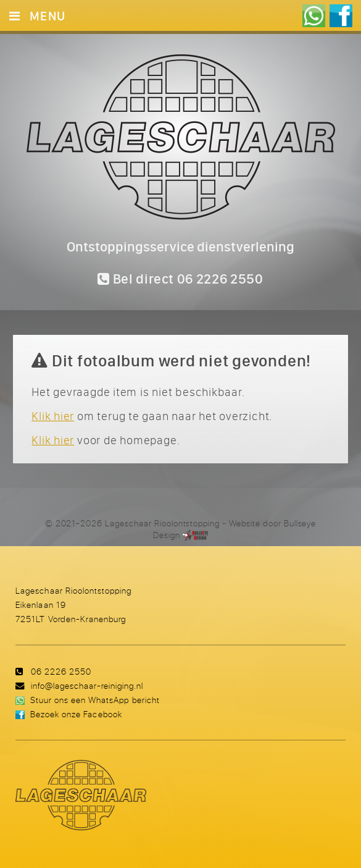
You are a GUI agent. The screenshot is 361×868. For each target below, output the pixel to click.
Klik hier (53, 415)
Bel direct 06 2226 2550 (180, 279)
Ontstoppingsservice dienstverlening (180, 246)
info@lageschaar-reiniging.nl (87, 685)
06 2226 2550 (61, 671)
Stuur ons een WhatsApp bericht (95, 700)
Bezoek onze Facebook (76, 714)
